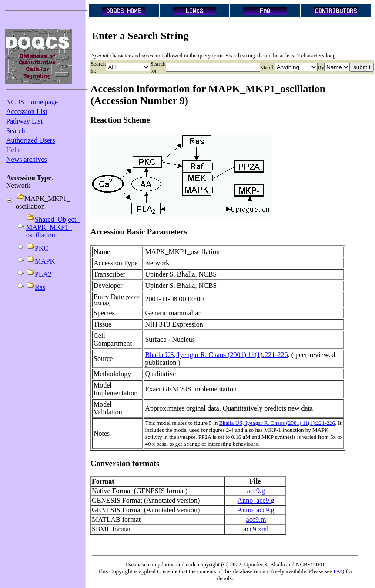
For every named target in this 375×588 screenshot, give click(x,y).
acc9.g (256, 491)
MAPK (45, 261)
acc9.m (256, 520)
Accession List (27, 112)
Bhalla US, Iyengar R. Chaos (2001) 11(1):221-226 (216, 355)
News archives (27, 159)
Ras (40, 287)
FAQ (339, 571)
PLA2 (43, 274)
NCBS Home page (32, 102)
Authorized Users (30, 140)
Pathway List (24, 121)
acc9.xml (256, 529)
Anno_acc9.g (256, 500)
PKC (42, 248)
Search (16, 131)
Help (13, 150)
